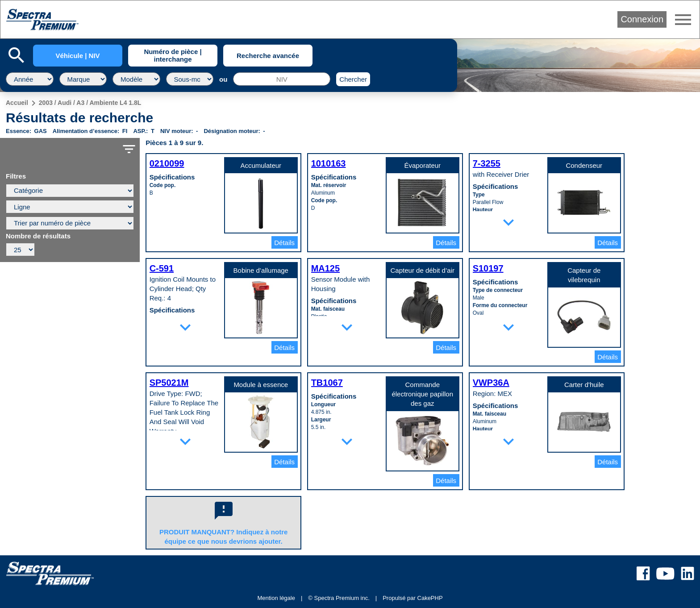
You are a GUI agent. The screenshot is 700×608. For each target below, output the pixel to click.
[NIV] (282, 79)
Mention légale (276, 598)
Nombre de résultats (38, 236)
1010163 (329, 163)
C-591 (162, 268)
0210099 (167, 163)
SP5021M (169, 383)
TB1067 (327, 383)
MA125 (325, 268)
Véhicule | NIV (77, 56)
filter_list (129, 149)
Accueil (17, 103)
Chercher (353, 79)
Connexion (642, 19)
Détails (284, 243)
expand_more (508, 222)
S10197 (488, 268)
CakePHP (430, 598)
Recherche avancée (268, 56)
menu (683, 20)
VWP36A (491, 383)
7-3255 (487, 163)
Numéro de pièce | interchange (173, 55)
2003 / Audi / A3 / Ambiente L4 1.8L (90, 103)
